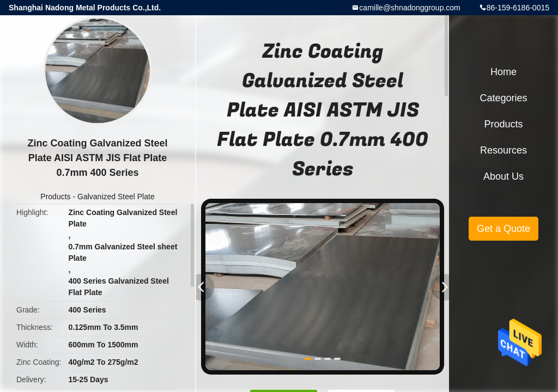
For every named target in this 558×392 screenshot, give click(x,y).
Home (504, 72)
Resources (504, 150)
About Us (504, 176)
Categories (503, 98)
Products (55, 197)
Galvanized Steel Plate (116, 197)
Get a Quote (504, 229)
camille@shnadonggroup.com (410, 8)
